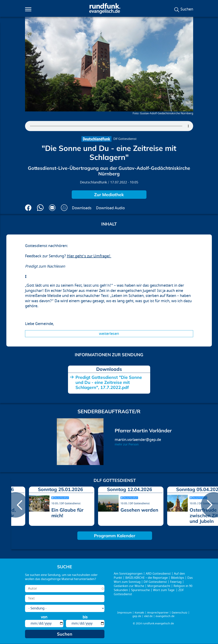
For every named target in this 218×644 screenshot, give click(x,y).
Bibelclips (178, 578)
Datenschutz (180, 613)
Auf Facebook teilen (28, 208)
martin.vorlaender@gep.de (138, 440)
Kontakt (139, 613)
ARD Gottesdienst (158, 574)
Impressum (125, 613)
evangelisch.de (165, 616)
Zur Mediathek (109, 195)
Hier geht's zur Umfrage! (89, 256)
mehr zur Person (127, 444)
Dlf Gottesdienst (125, 139)
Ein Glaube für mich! (67, 513)
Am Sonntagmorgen (128, 574)
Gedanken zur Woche (129, 586)
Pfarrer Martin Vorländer (143, 431)
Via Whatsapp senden (40, 208)
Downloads (82, 208)
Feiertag (176, 582)
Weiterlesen (109, 334)
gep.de (137, 616)
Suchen (187, 9)
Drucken (64, 208)
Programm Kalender (115, 536)
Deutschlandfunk (93, 182)
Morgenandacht (159, 586)
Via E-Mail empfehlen (52, 208)
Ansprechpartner (158, 613)
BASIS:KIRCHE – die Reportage (147, 578)
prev (16, 505)
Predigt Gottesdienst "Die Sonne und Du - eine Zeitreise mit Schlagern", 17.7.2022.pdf (109, 382)
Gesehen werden (139, 510)
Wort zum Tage (164, 590)
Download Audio (110, 208)
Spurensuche (140, 590)
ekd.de (148, 616)
